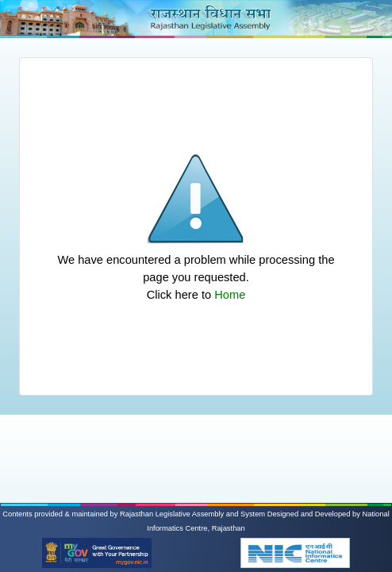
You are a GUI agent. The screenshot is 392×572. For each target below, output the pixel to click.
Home (230, 295)
